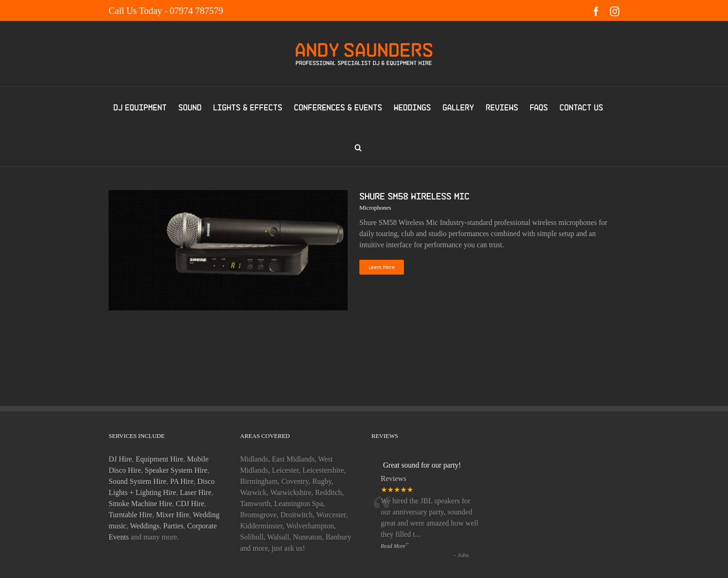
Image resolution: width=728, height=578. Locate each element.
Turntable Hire (130, 515)
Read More (393, 546)
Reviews (393, 478)
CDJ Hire (190, 504)
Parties (174, 526)
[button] (358, 147)
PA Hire (182, 481)
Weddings (145, 526)
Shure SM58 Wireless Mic (414, 196)
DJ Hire (120, 459)
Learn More (382, 267)
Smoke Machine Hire (140, 504)
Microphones (375, 208)
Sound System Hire (137, 481)
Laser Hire (195, 492)
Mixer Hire (173, 515)
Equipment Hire (159, 459)
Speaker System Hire (176, 470)
